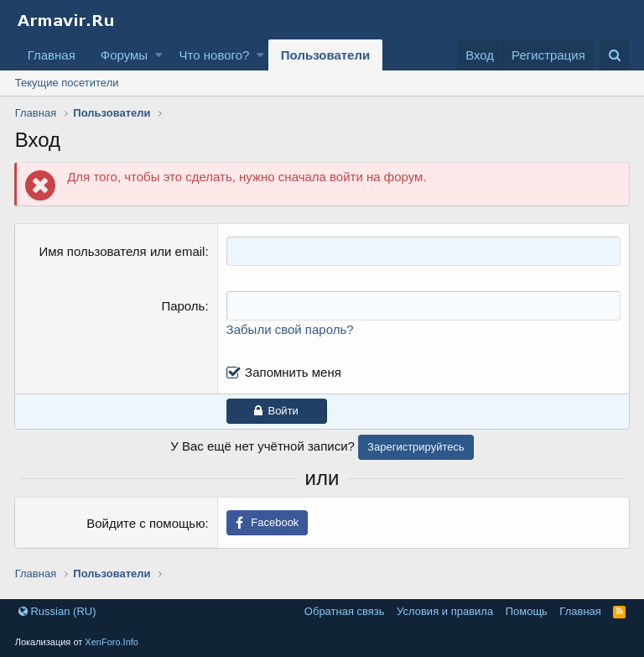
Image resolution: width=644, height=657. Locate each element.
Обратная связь (345, 611)
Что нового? (215, 55)
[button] (159, 55)
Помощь (527, 611)
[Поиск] (614, 55)
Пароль (184, 306)
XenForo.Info (112, 642)
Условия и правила (445, 611)
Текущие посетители (67, 83)
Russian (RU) (57, 611)
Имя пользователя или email (122, 251)
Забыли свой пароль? (290, 329)
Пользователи (325, 55)
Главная (52, 55)
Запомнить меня (293, 372)
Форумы (124, 55)
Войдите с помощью (145, 523)
